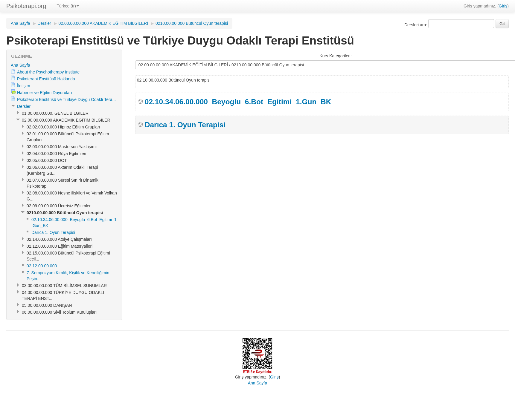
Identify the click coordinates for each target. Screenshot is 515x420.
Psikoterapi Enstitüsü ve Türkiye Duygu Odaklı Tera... (66, 99)
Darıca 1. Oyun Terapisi (185, 125)
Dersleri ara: (416, 25)
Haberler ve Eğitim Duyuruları (45, 93)
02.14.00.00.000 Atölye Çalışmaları (59, 239)
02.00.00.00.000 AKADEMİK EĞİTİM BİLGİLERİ (103, 23)
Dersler (44, 23)
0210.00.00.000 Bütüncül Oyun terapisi (192, 23)
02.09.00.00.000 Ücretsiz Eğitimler (59, 206)
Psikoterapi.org (26, 6)
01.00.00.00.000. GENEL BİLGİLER (55, 113)
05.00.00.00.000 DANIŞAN (47, 305)
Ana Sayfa (20, 23)
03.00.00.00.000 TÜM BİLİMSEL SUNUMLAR (64, 286)
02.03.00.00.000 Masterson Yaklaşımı (62, 147)
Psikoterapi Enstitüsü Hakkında (46, 79)
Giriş (503, 6)
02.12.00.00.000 (42, 266)
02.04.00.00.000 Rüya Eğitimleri (56, 154)
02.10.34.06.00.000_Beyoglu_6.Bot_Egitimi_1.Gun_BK (238, 102)
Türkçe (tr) (68, 6)
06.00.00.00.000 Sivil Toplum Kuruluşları (59, 312)
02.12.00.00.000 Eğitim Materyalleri (60, 246)
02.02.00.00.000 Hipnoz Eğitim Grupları (63, 127)
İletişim (24, 86)
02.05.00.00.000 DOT (47, 160)
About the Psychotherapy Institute (48, 72)
